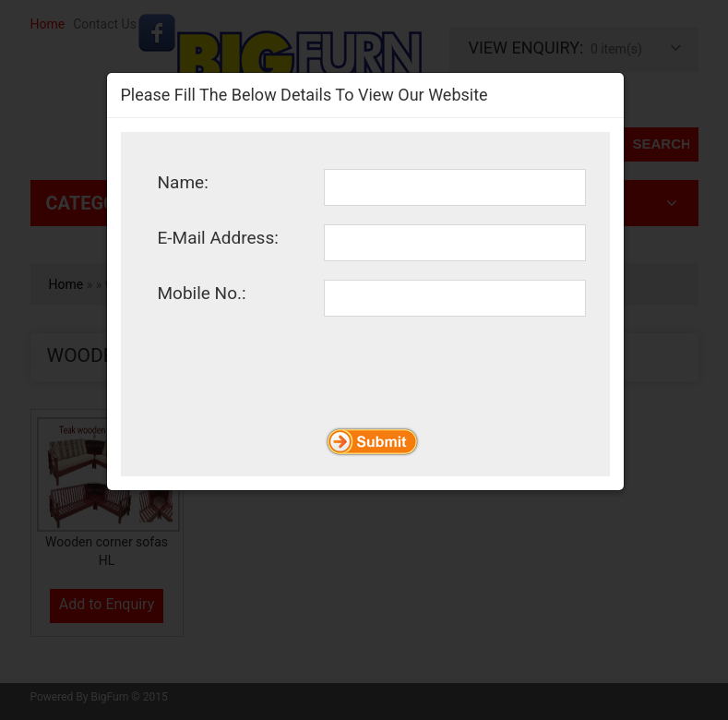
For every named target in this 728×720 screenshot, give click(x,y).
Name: (183, 182)
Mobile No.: (202, 293)
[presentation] (298, 427)
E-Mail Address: (218, 237)
